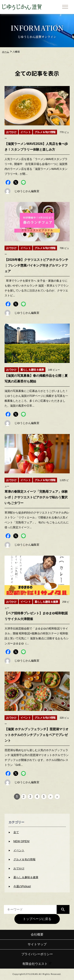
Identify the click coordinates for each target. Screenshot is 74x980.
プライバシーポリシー (37, 954)
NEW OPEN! (22, 841)
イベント (19, 850)
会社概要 (37, 934)
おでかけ (19, 868)
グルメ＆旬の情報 (24, 859)
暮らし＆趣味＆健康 (26, 877)
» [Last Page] (57, 796)
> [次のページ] (50, 796)
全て (16, 832)
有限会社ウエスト (37, 964)
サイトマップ (37, 944)
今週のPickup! (22, 886)
